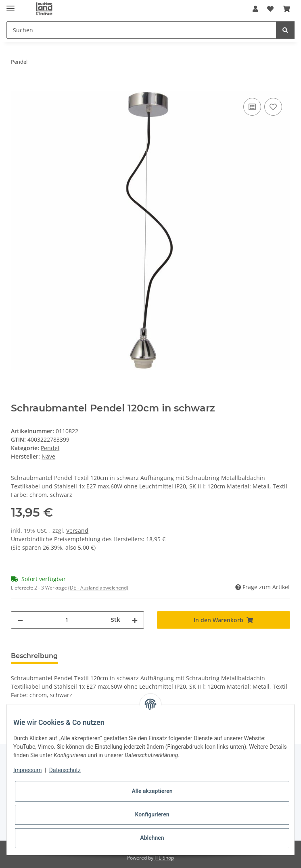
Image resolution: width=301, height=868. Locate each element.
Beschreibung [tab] (34, 656)
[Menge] (67, 620)
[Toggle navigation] (10, 5)
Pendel (50, 448)
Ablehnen (152, 838)
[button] (255, 9)
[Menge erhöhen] (135, 620)
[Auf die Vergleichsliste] (252, 107)
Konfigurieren (152, 814)
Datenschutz (65, 770)
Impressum (27, 770)
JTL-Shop (164, 858)
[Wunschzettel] (270, 9)
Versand (77, 531)
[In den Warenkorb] (17, 87)
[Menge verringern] (20, 620)
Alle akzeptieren (152, 791)
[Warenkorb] (286, 9)
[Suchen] (141, 30)
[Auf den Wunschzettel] (273, 107)
